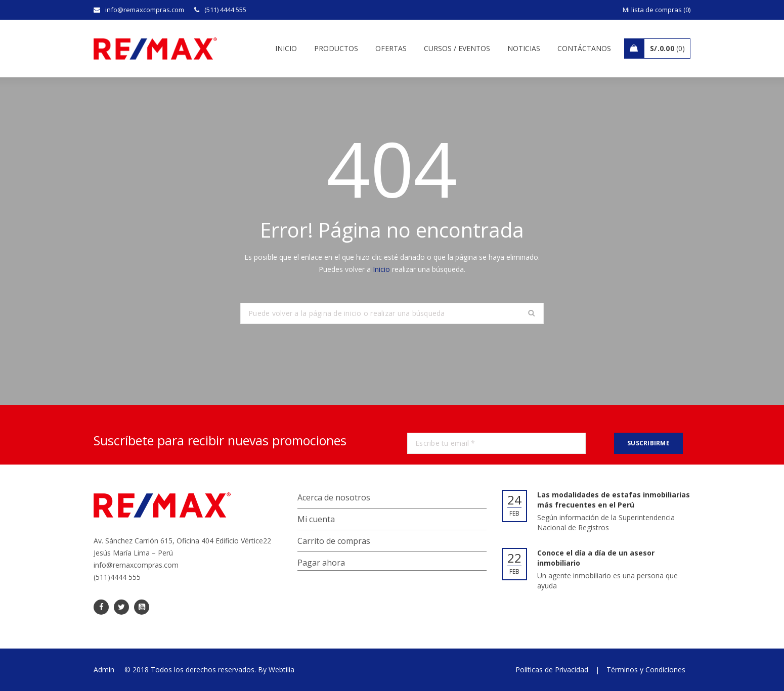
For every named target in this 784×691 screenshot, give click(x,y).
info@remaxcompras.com (136, 565)
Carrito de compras (334, 541)
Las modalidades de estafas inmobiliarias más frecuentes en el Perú (614, 500)
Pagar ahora (321, 563)
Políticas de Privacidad (552, 670)
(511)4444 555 (117, 577)
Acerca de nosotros (334, 497)
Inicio (381, 269)
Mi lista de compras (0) (657, 10)
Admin (104, 670)
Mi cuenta (316, 519)
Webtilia (281, 670)
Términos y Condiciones (646, 670)
